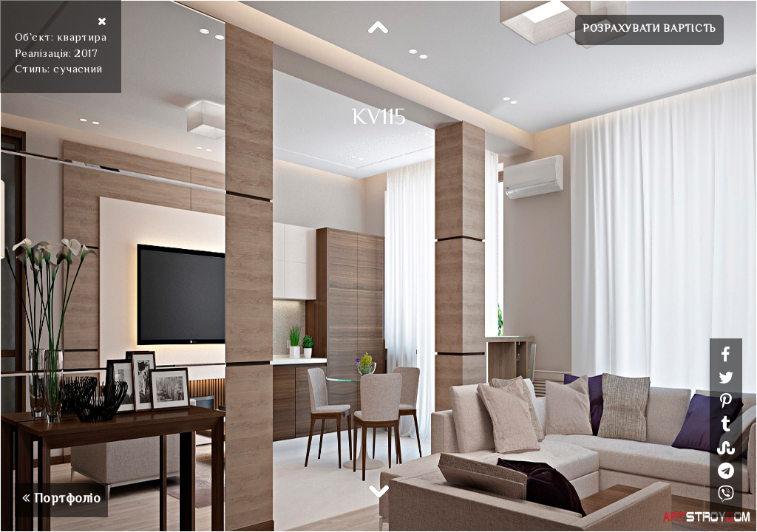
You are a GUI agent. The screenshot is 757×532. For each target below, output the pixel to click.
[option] (378, 266)
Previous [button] (378, 28)
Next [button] (378, 491)
